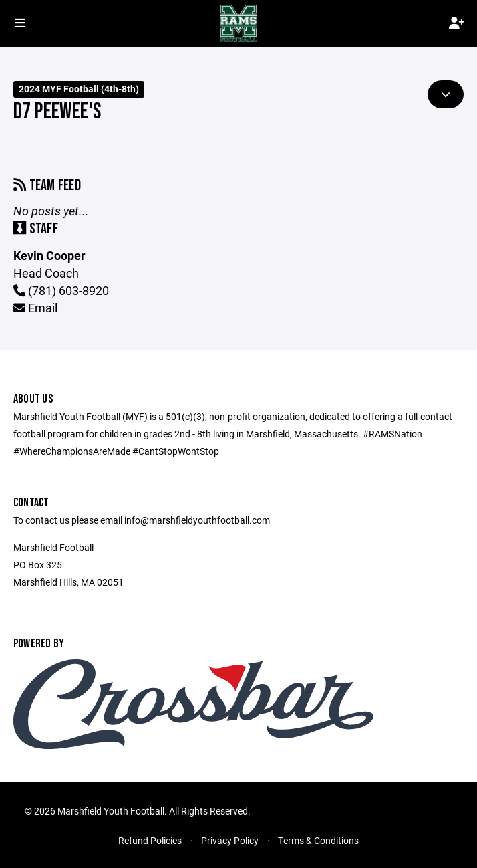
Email (35, 308)
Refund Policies (150, 840)
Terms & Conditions (318, 840)
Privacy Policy (230, 840)
